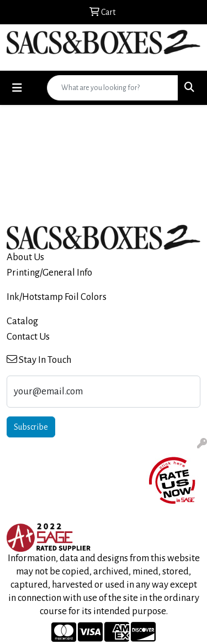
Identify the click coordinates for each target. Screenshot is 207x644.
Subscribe (31, 427)
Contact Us (28, 337)
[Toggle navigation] (17, 88)
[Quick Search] (113, 88)
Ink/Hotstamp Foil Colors (57, 297)
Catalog (22, 321)
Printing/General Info (49, 273)
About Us (25, 257)
